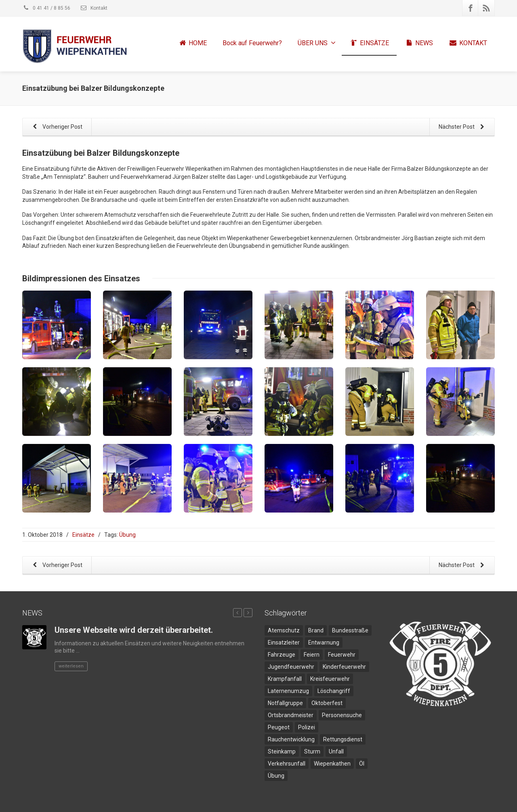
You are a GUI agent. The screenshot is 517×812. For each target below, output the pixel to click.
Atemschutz (284, 630)
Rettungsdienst (343, 739)
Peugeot (279, 727)
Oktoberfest (327, 703)
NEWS (419, 43)
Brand (316, 630)
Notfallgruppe (285, 703)
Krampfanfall (285, 679)
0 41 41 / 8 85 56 (46, 8)
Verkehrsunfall (287, 764)
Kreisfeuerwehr (330, 679)
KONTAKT (468, 43)
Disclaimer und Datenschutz (462, 802)
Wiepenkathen (332, 764)
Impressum (405, 802)
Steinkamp (282, 751)
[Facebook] (471, 8)
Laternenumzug (288, 691)
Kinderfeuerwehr (344, 667)
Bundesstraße (350, 630)
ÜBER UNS (317, 43)
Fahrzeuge (282, 655)
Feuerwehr (342, 655)
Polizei (307, 727)
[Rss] (486, 8)
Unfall (336, 751)
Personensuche (342, 715)
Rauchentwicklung (291, 739)
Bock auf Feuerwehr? (252, 43)
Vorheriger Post (56, 127)
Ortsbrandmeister (291, 715)
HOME (192, 43)
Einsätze (83, 535)
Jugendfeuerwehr (291, 667)
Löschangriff (334, 691)
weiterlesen (71, 666)
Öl (362, 764)
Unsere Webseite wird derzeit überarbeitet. (134, 630)
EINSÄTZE (369, 43)
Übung (127, 535)
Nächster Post (463, 127)
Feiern (312, 655)
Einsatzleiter (284, 642)
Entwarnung (324, 642)
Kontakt (94, 8)
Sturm (312, 751)
